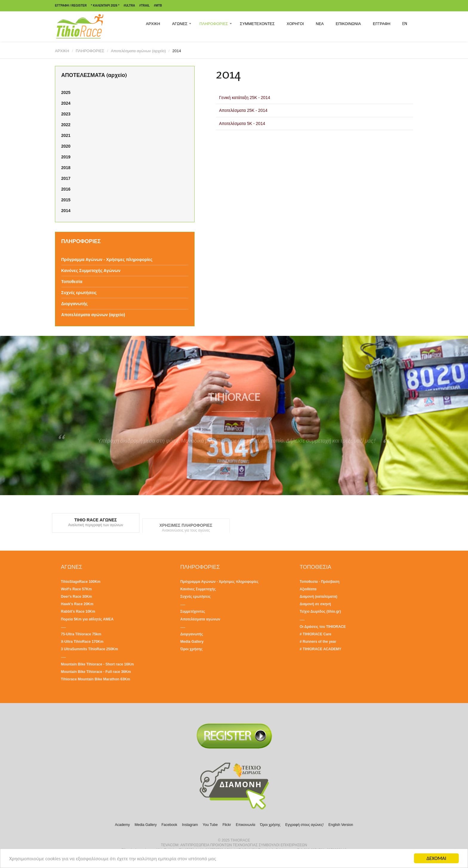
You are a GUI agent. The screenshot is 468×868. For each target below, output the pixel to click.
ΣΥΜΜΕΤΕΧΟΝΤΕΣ (257, 24)
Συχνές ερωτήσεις (79, 293)
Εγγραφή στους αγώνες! (305, 825)
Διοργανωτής (74, 304)
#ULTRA (129, 6)
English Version (341, 825)
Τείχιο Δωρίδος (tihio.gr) (320, 611)
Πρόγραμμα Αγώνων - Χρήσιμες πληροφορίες (107, 260)
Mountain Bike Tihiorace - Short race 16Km (97, 664)
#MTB (158, 6)
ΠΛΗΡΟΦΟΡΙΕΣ (214, 24)
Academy (122, 825)
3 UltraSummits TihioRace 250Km (89, 649)
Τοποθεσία (72, 282)
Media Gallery (192, 642)
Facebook (169, 825)
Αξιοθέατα (308, 589)
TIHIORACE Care (317, 634)
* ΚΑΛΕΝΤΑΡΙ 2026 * (105, 6)
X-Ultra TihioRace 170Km (82, 642)
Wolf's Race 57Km (76, 589)
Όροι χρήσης (191, 649)
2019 (66, 157)
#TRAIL (145, 6)
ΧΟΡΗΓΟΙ (295, 24)
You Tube (210, 825)
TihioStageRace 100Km (81, 582)
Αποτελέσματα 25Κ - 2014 (243, 110)
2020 (66, 146)
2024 (66, 103)
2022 (66, 125)
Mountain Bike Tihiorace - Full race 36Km (96, 672)
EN (405, 24)
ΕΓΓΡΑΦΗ (382, 24)
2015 (66, 200)
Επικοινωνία (245, 825)
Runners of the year (320, 642)
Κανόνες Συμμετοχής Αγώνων (91, 271)
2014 (66, 211)
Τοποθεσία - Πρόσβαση (320, 582)
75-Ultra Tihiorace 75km (81, 634)
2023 (66, 114)
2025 (66, 92)
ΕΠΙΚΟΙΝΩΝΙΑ (348, 24)
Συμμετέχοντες (193, 611)
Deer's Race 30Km (76, 597)
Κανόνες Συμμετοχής (198, 589)
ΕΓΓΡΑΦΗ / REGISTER (71, 6)
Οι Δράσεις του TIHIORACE (323, 627)
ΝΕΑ (320, 24)
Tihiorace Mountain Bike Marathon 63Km (96, 679)
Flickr (227, 825)
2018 (66, 168)
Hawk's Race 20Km (77, 604)
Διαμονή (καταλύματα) (318, 597)
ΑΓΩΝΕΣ (180, 24)
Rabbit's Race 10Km (78, 611)
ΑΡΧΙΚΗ (153, 24)
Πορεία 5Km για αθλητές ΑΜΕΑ (87, 619)
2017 (66, 178)
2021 (66, 135)
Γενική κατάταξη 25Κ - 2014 (245, 98)
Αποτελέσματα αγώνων (200, 619)
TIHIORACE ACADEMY (322, 649)
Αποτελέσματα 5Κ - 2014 (242, 123)
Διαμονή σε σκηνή (315, 604)
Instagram (190, 825)
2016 (66, 189)
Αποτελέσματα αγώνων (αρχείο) (138, 51)
